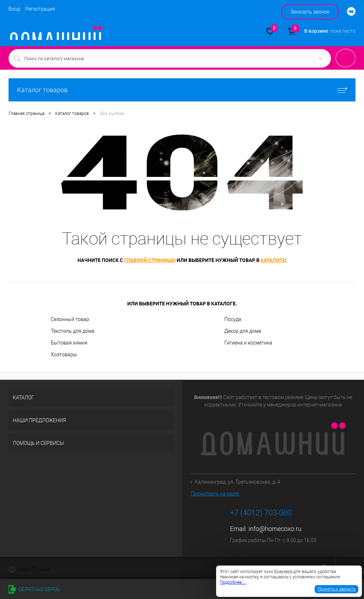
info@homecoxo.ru (275, 529)
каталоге (273, 260)
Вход (14, 9)
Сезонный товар (70, 319)
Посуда (233, 319)
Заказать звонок (310, 12)
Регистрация (40, 9)
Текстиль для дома (73, 331)
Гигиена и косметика (248, 343)
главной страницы (150, 260)
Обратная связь (34, 589)
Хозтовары (64, 354)
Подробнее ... (233, 582)
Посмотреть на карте (215, 494)
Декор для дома (243, 331)
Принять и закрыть (336, 589)
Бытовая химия (69, 343)
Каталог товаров (182, 90)
